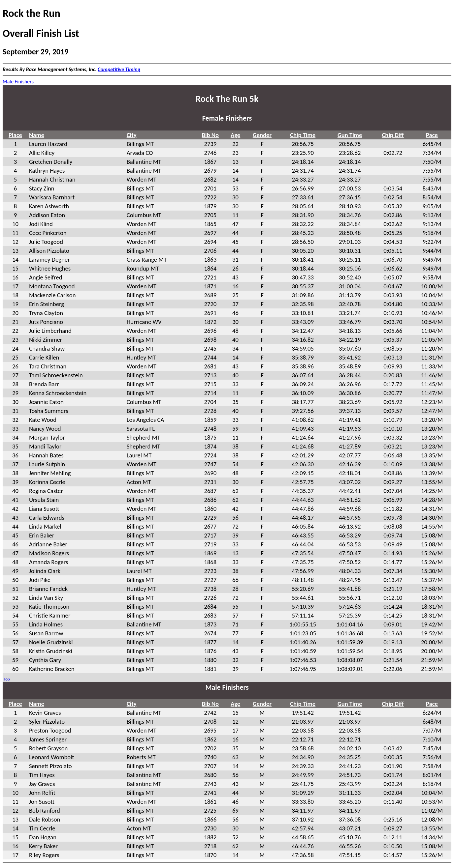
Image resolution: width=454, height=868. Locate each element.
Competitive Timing (119, 69)
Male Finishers (18, 82)
